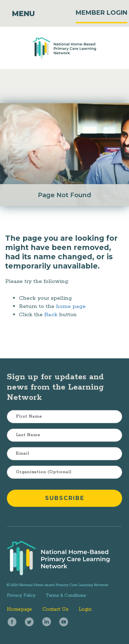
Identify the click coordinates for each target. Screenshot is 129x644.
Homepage (19, 609)
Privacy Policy (21, 595)
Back (51, 315)
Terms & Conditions (66, 595)
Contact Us (55, 609)
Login (85, 609)
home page (71, 306)
